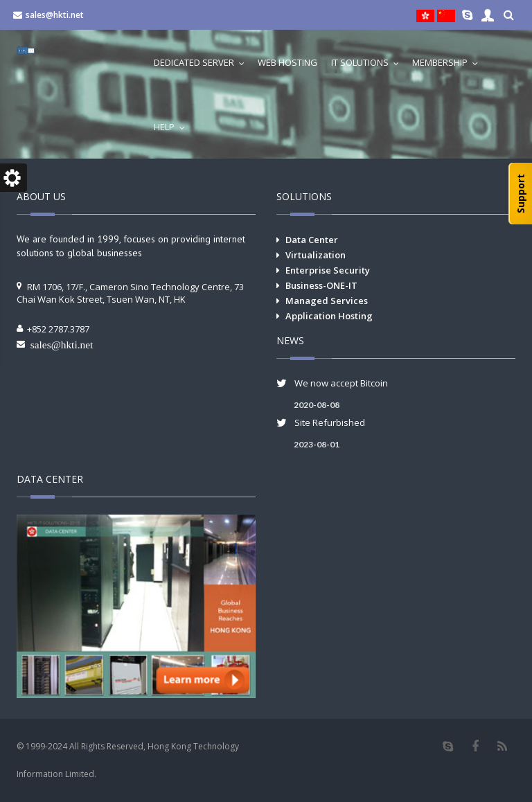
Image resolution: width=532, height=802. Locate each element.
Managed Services (327, 301)
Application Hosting (329, 316)
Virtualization (316, 255)
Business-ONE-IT (321, 285)
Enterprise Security (328, 270)
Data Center (312, 240)
